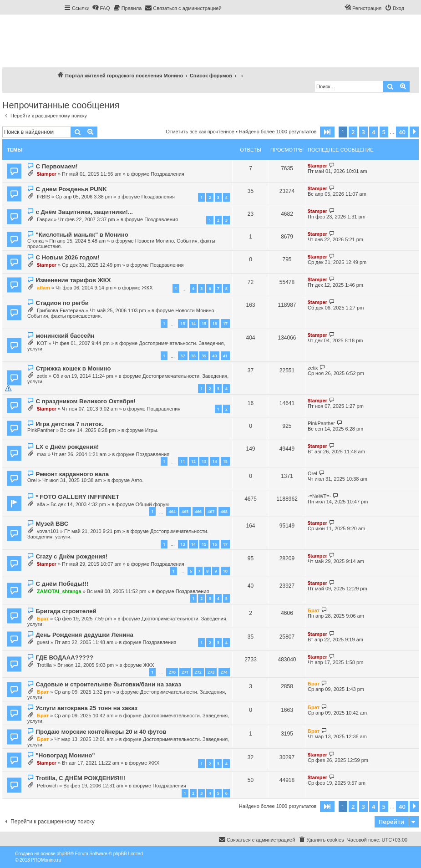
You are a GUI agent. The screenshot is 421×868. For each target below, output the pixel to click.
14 (193, 323)
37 (183, 356)
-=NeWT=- (319, 496)
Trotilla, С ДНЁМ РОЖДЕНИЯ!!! (80, 778)
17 (225, 323)
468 (224, 511)
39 (204, 356)
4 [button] (373, 132)
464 (172, 511)
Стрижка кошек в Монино (73, 368)
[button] (327, 132)
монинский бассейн (65, 336)
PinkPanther (41, 430)
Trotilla (44, 665)
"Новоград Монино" (65, 755)
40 (214, 356)
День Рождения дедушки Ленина (84, 635)
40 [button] (402, 132)
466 (198, 511)
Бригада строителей (66, 611)
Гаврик (45, 219)
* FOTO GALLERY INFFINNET (77, 497)
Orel (32, 480)
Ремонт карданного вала (72, 474)
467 (211, 511)
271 (185, 672)
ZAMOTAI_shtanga (59, 591)
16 (214, 323)
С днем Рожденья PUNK (71, 189)
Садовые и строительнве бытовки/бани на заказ (108, 684)
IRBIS (43, 197)
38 (193, 356)
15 (204, 323)
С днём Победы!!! (62, 584)
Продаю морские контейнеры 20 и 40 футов (101, 732)
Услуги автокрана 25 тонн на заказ (86, 708)
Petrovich (47, 786)
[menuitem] (101, 8)
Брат (43, 619)
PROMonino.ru (46, 860)
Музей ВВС (52, 524)
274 (224, 672)
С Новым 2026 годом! (67, 257)
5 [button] (384, 132)
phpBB (63, 854)
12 (193, 461)
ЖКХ (147, 288)
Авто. (137, 480)
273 (211, 672)
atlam (43, 288)
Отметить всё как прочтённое (200, 132)
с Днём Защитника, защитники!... (84, 212)
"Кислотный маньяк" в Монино (82, 235)
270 (172, 672)
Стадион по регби (62, 303)
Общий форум (152, 504)
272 (198, 672)
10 (225, 571)
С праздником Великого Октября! (85, 401)
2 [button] (353, 132)
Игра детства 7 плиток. (69, 424)
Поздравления (167, 174)
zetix (42, 376)
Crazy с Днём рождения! (71, 556)
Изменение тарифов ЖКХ (73, 280)
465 (185, 511)
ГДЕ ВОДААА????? (64, 657)
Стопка (36, 241)
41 (225, 356)
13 (183, 323)
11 (183, 461)
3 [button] (363, 132)
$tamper (47, 174)
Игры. (152, 430)
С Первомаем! (56, 166)
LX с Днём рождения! (67, 447)
